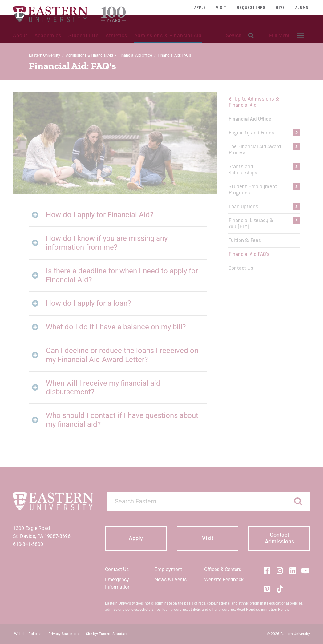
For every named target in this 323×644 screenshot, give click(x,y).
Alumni (303, 8)
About (20, 36)
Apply (200, 8)
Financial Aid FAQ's (249, 255)
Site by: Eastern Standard (107, 634)
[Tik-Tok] (280, 589)
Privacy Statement (64, 634)
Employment (168, 569)
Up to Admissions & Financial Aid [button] (254, 102)
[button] (293, 133)
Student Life (83, 36)
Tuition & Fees (245, 241)
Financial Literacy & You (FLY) (251, 224)
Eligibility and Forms (251, 133)
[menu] (264, 184)
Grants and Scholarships (243, 170)
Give (280, 8)
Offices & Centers (223, 569)
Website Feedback (224, 580)
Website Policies (28, 634)
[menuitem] (285, 36)
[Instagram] (280, 570)
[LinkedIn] (293, 570)
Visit (221, 8)
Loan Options (243, 207)
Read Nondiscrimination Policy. (263, 610)
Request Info (251, 8)
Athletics (116, 36)
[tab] (118, 215)
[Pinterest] (267, 589)
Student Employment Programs (253, 190)
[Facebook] (267, 570)
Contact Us (241, 268)
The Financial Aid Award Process (255, 150)
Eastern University (44, 55)
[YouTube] (305, 570)
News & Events (171, 580)
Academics (48, 36)
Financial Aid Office (135, 55)
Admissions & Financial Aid (168, 36)
